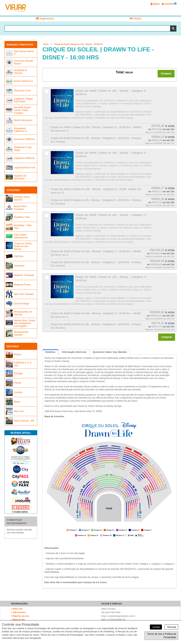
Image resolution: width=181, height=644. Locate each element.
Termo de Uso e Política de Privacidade (162, 636)
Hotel (135, 18)
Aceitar (156, 627)
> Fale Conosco (18, 612)
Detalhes (50, 352)
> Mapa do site (18, 620)
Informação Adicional (74, 352)
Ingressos (45, 18)
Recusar (171, 627)
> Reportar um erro (20, 616)
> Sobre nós (17, 609)
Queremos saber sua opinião (110, 352)
